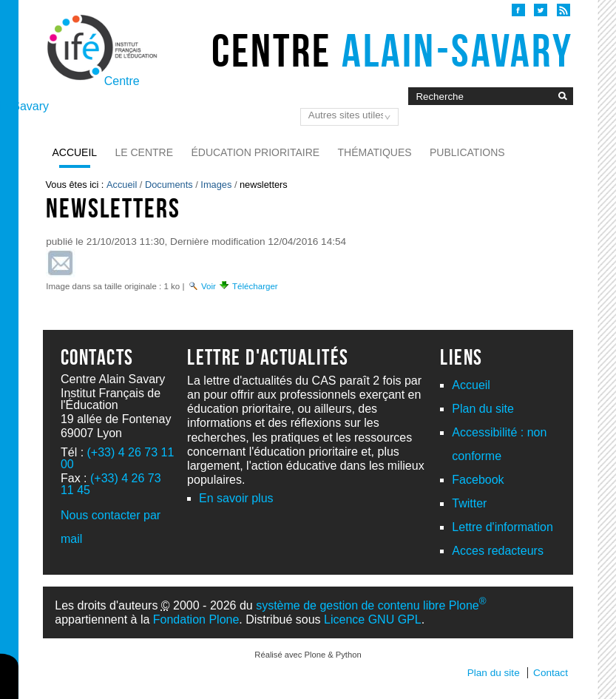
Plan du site (483, 409)
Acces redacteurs (498, 551)
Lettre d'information (502, 527)
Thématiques (375, 152)
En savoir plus (236, 498)
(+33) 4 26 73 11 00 (117, 458)
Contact (551, 673)
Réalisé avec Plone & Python (308, 655)
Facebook (478, 480)
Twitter (469, 503)
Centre (392, 50)
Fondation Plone (196, 619)
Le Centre (145, 152)
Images (216, 185)
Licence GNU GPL (373, 619)
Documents (169, 185)
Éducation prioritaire (255, 152)
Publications (467, 152)
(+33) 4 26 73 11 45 (111, 484)
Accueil (74, 152)
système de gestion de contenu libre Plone (371, 605)
